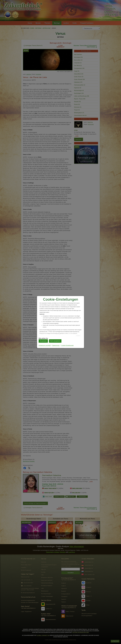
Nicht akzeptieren (55, 341)
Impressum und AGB (45, 345)
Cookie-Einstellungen (67, 345)
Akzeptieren (43, 341)
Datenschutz (56, 345)
